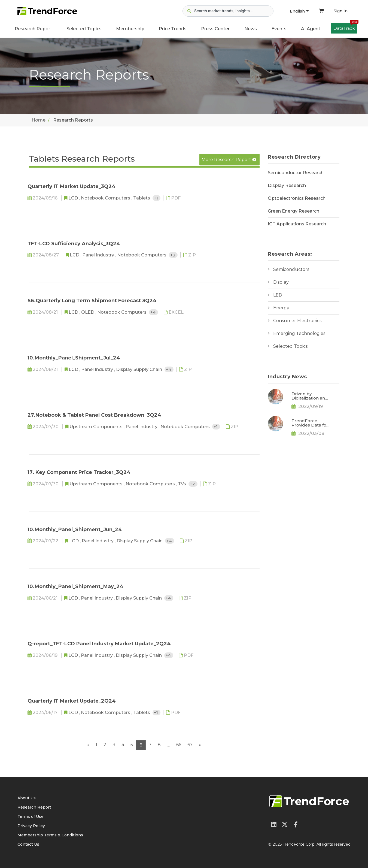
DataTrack (345, 27)
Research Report (33, 29)
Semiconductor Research (296, 173)
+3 (173, 255)
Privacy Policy (31, 826)
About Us (27, 798)
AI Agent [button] (311, 29)
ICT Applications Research (297, 224)
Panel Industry (99, 255)
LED (278, 295)
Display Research (287, 185)
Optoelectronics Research (297, 198)
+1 (156, 198)
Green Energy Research (294, 211)
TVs (183, 484)
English (299, 11)
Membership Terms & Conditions (50, 835)
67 (190, 745)
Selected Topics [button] (84, 29)
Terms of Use (31, 816)
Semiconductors (291, 269)
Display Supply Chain (140, 369)
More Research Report (229, 160)
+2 (193, 484)
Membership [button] (130, 29)
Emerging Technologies (299, 333)
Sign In (341, 11)
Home (39, 120)
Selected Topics (290, 346)
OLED (88, 312)
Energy (281, 308)
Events (279, 29)
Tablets (142, 198)
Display (281, 282)
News (251, 29)
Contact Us (28, 844)
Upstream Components (97, 427)
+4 (153, 312)
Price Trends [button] (173, 29)
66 (179, 745)
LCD (74, 198)
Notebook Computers (106, 198)
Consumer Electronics (297, 321)
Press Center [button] (215, 29)
